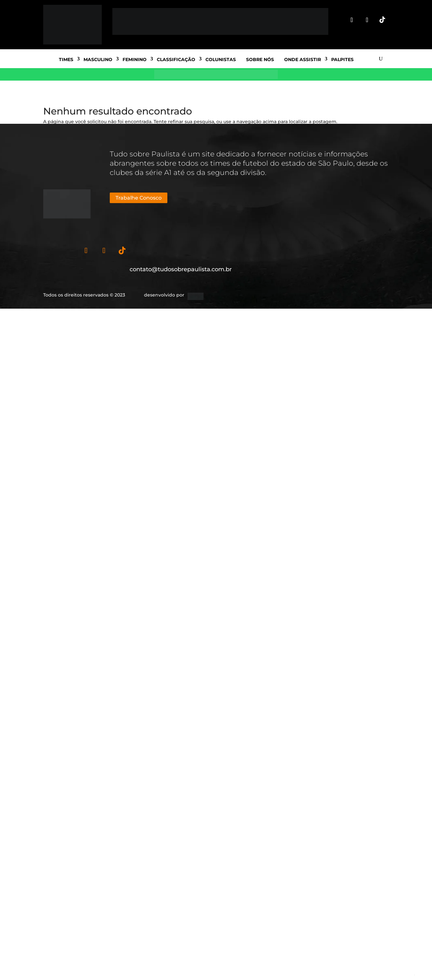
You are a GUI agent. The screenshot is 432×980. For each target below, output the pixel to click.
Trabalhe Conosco (139, 198)
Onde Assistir (303, 59)
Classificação (176, 59)
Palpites (342, 59)
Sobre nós (260, 59)
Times (66, 59)
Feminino (135, 59)
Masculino (98, 59)
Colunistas (221, 59)
